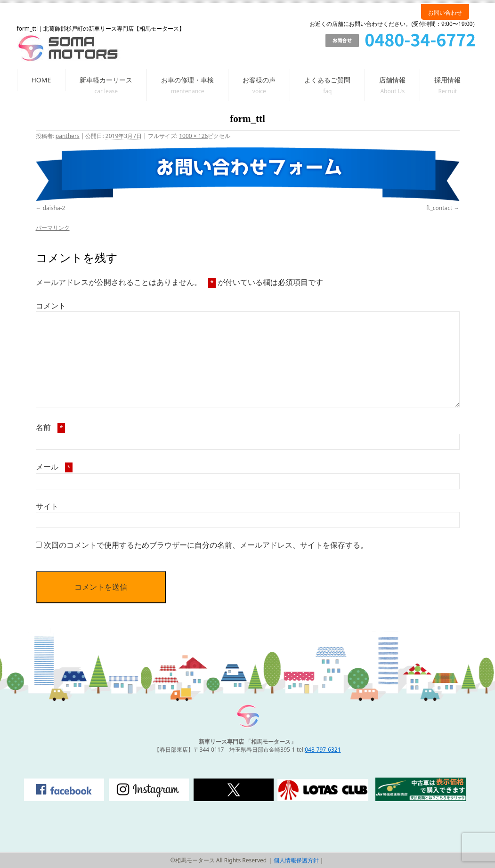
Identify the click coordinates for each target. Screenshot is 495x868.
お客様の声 (259, 80)
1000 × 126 (193, 136)
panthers (68, 136)
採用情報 (447, 80)
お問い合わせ (445, 12)
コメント (51, 306)
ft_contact (439, 208)
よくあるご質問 (327, 80)
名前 (51, 427)
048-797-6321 (323, 750)
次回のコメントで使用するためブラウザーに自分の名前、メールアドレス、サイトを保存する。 (206, 545)
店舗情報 (392, 80)
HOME (41, 80)
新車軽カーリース (106, 80)
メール (54, 467)
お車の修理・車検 (187, 80)
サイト (47, 506)
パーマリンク (53, 228)
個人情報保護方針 (296, 860)
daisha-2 (54, 208)
